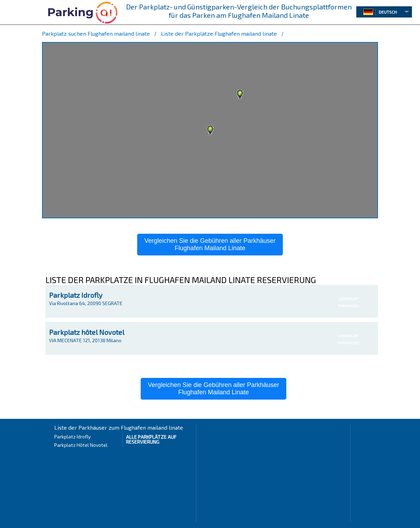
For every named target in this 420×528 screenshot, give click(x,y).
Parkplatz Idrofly (76, 295)
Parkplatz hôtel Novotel (87, 332)
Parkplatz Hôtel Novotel (81, 445)
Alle (151, 439)
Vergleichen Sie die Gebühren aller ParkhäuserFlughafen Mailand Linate (210, 244)
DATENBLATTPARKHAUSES (348, 302)
